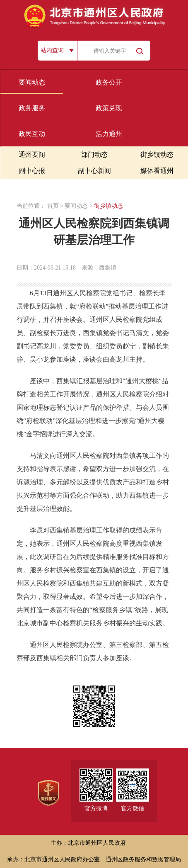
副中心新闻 (94, 171)
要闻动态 (32, 82)
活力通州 (109, 134)
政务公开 (109, 82)
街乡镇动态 (157, 154)
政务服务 (32, 108)
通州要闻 (32, 154)
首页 (53, 206)
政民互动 (32, 134)
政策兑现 (109, 108)
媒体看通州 (157, 171)
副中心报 (32, 171)
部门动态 (94, 154)
